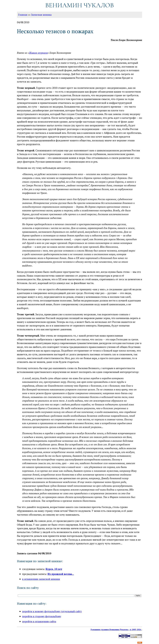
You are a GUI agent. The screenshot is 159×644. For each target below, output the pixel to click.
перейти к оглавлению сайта (39, 621)
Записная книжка (41, 15)
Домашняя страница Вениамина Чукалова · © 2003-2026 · (116, 630)
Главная (23, 15)
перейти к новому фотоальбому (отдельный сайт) (52, 611)
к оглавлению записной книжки (41, 579)
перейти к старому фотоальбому (42, 616)
